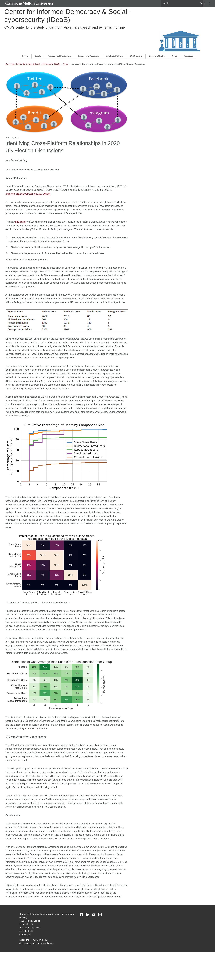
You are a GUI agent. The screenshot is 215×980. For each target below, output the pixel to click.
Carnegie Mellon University (41, 3)
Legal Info (24, 968)
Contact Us (25, 962)
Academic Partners (115, 38)
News (174, 38)
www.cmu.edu (40, 968)
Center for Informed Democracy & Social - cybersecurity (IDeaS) (71, 15)
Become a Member (157, 38)
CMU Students (136, 38)
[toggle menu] (193, 3)
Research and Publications (60, 38)
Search (188, 3)
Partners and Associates (89, 38)
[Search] (168, 3)
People (25, 38)
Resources (188, 38)
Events (38, 38)
